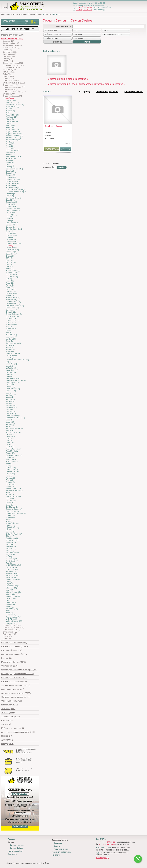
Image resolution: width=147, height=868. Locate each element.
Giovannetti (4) (11, 318)
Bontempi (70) (11, 177)
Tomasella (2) (11, 548)
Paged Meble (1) (12, 451)
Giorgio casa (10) (12, 316)
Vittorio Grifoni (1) (12, 594)
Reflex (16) (10, 492)
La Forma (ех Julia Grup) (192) (17, 360)
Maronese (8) (11, 391)
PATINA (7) (10, 445)
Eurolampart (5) (12, 273)
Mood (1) (9, 420)
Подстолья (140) (9, 70)
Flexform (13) (11, 291)
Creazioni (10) (11, 233)
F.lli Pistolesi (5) (12, 275)
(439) (16, 685)
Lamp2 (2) (10, 366)
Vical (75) (9, 590)
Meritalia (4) (10, 399)
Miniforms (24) (11, 407)
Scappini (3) (10, 515)
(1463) (7, 740)
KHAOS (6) (10, 345)
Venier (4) (9, 582)
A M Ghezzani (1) (12, 102)
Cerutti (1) (10, 217)
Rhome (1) (10, 495)
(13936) (12, 650)
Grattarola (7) (11, 322)
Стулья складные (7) (11, 630)
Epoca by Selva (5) (13, 271)
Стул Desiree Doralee (54, 126)
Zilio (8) (9, 611)
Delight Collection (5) (14, 244)
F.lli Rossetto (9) (12, 277)
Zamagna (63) (11, 602)
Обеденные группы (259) (13, 63)
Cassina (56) (11, 204)
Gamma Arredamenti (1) (15, 306)
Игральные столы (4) (11, 48)
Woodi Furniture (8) (13, 596)
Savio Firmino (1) (12, 511)
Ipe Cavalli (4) (11, 339)
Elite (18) (9, 266)
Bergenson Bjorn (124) (14, 169)
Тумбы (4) (7, 639)
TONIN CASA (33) (13, 540)
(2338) (8, 712)
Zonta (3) (9, 613)
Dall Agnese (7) (12, 241)
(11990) (14, 646)
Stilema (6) (10, 536)
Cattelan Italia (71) (13, 208)
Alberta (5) (10, 119)
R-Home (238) (11, 486)
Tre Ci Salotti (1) (12, 561)
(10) (16, 697)
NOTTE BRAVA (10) (13, 432)
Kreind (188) (10, 349)
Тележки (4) (7, 636)
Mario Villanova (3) (13, 389)
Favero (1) (10, 285)
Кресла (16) (7, 59)
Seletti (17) (10, 522)
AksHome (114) (12, 117)
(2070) (13, 662)
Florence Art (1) (12, 293)
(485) (12, 701)
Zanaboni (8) (11, 604)
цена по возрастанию (107, 92)
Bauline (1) (10, 165)
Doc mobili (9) (11, 252)
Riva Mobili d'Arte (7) (14, 497)
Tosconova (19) (12, 559)
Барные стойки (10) (11, 43)
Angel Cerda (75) (12, 129)
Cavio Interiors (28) (13, 210)
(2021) (8, 658)
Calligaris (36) (11, 194)
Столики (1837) (9, 94)
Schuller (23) (11, 517)
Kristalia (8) (10, 351)
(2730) (13, 35)
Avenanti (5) (10, 154)
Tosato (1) (10, 557)
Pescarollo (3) (11, 459)
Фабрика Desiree (51, 51)
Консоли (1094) (9, 56)
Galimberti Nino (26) (13, 302)
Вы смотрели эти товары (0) (20, 29)
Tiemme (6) (10, 544)
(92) (19, 670)
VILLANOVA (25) (12, 573)
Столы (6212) (8, 78)
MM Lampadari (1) (13, 383)
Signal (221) (10, 526)
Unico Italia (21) (12, 569)
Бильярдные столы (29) (12, 45)
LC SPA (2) (10, 358)
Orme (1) (9, 441)
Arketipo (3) (10, 142)
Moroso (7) (10, 426)
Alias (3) (9, 123)
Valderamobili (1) (12, 575)
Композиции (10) (10, 54)
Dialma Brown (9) (12, 250)
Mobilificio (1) (11, 414)
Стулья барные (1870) (12, 625)
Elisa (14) (9, 264)
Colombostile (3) (12, 225)
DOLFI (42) (10, 237)
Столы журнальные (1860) (14, 83)
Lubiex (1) (10, 376)
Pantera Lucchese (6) (14, 455)
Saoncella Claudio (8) (14, 509)
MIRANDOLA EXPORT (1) (16, 380)
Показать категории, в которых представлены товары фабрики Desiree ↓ (86, 84)
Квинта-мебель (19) (13, 617)
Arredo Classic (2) (13, 150)
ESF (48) (9, 258)
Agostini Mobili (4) (12, 115)
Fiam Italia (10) (11, 289)
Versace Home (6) (13, 586)
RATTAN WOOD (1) (13, 488)
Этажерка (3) (11, 623)
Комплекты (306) (10, 52)
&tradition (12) (11, 100)
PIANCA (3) (10, 447)
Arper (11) (10, 146)
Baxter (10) (10, 167)
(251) (13, 689)
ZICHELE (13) (11, 598)
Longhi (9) (10, 374)
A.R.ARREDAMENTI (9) (15, 105)
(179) (7, 736)
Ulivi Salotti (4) (11, 567)
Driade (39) (10, 256)
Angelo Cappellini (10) (14, 134)
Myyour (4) (10, 430)
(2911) (14, 677)
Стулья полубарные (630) (13, 628)
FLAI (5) (9, 279)
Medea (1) (10, 397)
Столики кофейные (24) (12, 96)
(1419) (8, 744)
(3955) (14, 654)
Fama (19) (10, 283)
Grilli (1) (9, 327)
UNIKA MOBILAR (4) (14, 565)
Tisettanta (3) (11, 546)
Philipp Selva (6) (12, 461)
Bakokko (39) (11, 158)
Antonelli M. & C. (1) (13, 138)
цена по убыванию (133, 92)
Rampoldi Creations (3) (14, 490)
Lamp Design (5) (12, 364)
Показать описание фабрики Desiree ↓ (67, 79)
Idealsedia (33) (11, 337)
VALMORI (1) (11, 571)
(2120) (18, 674)
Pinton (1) (9, 463)
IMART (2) (10, 333)
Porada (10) (10, 474)
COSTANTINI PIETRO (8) (15, 190)
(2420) (8, 709)
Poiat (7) (9, 466)
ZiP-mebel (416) (12, 609)
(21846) (7, 720)
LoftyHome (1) (11, 372)
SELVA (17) (10, 499)
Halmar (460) (11, 329)
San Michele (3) (12, 507)
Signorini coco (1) (12, 528)
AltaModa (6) (11, 127)
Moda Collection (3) (13, 416)
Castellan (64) (11, 206)
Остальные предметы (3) (13, 65)
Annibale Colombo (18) (14, 136)
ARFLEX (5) (10, 111)
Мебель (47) (8, 61)
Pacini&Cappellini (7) (14, 449)
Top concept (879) (13, 553)
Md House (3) (11, 395)
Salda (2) (9, 505)
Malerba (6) (10, 385)
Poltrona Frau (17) (13, 472)
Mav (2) (9, 393)
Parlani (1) (10, 457)
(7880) (16, 693)
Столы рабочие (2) (10, 85)
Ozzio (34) (10, 443)
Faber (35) (10, 281)
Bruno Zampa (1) (12, 183)
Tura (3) (9, 563)
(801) (14, 681)
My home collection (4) (14, 428)
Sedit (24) (9, 519)
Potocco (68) (11, 478)
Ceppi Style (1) (11, 215)
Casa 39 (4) (10, 200)
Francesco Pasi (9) (13, 297)
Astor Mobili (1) (11, 152)
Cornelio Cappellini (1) (14, 229)
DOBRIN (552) (11, 235)
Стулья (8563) (8, 98)
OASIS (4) (10, 434)
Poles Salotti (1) (12, 470)
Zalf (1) (8, 600)
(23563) (12, 39)
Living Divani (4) (12, 370)
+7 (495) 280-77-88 (84, 7)
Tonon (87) (10, 551)
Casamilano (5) (12, 202)
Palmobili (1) (10, 453)
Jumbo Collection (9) (14, 343)
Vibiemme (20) (11, 588)
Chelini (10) (10, 219)
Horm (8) (9, 331)
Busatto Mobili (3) (12, 185)
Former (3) (10, 295)
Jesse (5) (9, 341)
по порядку (84, 92)
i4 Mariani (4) (11, 615)
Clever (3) (10, 221)
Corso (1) (9, 231)
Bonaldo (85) (11, 175)
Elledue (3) (10, 268)
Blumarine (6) (11, 173)
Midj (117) (10, 403)
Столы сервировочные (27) (14, 87)
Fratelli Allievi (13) (12, 300)
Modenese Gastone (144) (15, 418)
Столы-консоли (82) (11, 89)
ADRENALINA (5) (12, 107)
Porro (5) (9, 476)
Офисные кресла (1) (11, 67)
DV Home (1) (11, 239)
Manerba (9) (10, 387)
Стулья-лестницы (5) (11, 632)
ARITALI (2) (10, 113)
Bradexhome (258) (13, 179)
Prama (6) (10, 480)
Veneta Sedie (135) (13, 580)
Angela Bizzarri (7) (13, 132)
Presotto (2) (10, 482)
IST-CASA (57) (11, 335)
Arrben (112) (11, 148)
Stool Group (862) (12, 538)
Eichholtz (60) (11, 262)
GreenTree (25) (12, 324)
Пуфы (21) (7, 74)
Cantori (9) (10, 196)
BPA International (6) (14, 156)
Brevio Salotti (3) (12, 181)
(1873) (10, 666)
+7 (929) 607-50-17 (84, 10)
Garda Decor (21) (12, 308)
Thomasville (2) (12, 542)
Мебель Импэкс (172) (14, 621)
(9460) (14, 642)
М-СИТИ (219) (11, 619)
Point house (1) (12, 468)
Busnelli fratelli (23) (13, 188)
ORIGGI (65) (11, 436)
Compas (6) (10, 227)
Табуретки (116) (9, 634)
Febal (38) (10, 287)
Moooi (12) (10, 422)
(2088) (11, 716)
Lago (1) (9, 362)
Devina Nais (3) (12, 248)
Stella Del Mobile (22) (14, 534)
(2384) (18, 732)
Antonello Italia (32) (13, 140)
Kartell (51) (10, 347)
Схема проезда (103, 858)
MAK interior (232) (13, 378)
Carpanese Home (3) (14, 198)
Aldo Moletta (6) (12, 121)
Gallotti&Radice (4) (13, 304)
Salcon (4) (10, 503)
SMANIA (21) (11, 501)
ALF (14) (9, 109)
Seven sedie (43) (12, 524)
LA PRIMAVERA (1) (13, 353)
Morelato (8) (10, 424)
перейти (62, 167)
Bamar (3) (10, 161)
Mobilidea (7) (11, 412)
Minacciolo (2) (11, 405)
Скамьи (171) (8, 76)
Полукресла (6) (9, 72)
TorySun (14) (11, 555)
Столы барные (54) (11, 81)
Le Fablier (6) (11, 368)
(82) (6, 724)
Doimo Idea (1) (11, 254)
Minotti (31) (10, 409)
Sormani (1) (10, 532)
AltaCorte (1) (11, 125)
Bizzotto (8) (10, 171)
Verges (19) (10, 584)
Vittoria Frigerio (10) (13, 592)
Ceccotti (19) (11, 212)
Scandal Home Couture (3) (16, 513)
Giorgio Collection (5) (14, 314)
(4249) (13, 728)
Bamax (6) (10, 163)
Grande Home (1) (12, 320)
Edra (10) (9, 260)
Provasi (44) (10, 484)
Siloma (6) (10, 530)
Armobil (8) (10, 144)
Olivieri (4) (10, 439)
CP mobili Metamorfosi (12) (16, 192)
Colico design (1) (12, 223)
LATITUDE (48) (12, 356)
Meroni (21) (10, 401)
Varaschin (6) (11, 578)
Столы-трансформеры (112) (14, 92)
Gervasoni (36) (11, 310)
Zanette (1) (10, 607)
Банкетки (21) (8, 41)
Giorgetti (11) (11, 312)
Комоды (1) (7, 50)
